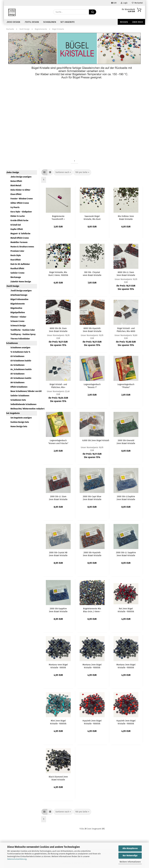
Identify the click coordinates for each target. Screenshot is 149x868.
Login (124, 3)
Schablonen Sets (18, 400)
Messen (124, 22)
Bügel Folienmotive (19, 299)
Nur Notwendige (130, 856)
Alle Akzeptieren (130, 848)
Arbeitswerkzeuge (19, 295)
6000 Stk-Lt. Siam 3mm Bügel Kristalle (126, 274)
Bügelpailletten (18, 313)
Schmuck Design (18, 326)
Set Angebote (68, 22)
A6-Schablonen (17, 383)
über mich (138, 22)
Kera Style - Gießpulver (21, 212)
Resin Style (16, 255)
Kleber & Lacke (18, 216)
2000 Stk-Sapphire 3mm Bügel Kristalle (58, 610)
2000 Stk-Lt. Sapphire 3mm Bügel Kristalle (126, 554)
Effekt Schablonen (19, 387)
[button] (44, 172)
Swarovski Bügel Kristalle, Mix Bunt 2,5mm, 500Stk (92, 218)
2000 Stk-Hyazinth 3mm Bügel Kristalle (92, 554)
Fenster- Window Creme (22, 199)
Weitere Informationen (130, 862)
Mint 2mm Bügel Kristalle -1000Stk (58, 722)
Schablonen (50, 22)
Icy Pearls (15, 207)
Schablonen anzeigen (20, 348)
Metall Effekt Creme (20, 238)
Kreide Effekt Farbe (19, 220)
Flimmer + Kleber (18, 317)
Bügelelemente (18, 304)
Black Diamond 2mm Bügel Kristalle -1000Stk (58, 778)
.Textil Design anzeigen (21, 291)
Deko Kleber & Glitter (20, 190)
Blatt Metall (16, 186)
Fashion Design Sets (20, 422)
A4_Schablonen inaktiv (21, 369)
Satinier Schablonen (20, 396)
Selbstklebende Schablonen (23, 404)
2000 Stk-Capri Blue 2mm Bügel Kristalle (92, 498)
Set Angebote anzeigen (21, 418)
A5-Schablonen (17, 374)
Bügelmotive (16, 308)
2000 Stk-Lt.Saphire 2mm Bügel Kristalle (126, 498)
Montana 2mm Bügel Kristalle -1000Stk (92, 666)
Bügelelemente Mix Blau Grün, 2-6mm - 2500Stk (92, 610)
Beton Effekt (16, 181)
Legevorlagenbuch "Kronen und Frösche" (58, 442)
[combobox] (63, 172)
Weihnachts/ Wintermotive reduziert (24, 409)
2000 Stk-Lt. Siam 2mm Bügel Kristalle (58, 498)
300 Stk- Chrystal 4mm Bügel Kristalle (92, 274)
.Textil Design (32, 22)
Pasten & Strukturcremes (22, 247)
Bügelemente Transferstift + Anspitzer (58, 218)
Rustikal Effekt (17, 269)
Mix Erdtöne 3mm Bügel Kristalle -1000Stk (126, 218)
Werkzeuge (16, 277)
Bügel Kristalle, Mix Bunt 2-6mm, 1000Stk (58, 274)
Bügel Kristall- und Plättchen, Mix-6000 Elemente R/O (126, 330)
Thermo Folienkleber (20, 339)
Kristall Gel (16, 225)
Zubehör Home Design (21, 282)
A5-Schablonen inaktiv (21, 378)
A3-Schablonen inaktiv (21, 361)
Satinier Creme (17, 273)
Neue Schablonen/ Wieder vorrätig (24, 391)
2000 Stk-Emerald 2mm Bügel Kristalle (126, 442)
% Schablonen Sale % (20, 352)
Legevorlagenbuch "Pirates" (126, 386)
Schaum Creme (17, 321)
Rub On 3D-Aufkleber (20, 264)
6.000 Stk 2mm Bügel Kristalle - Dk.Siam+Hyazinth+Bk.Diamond (96, 442)
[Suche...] (93, 12)
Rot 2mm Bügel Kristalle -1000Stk (126, 610)
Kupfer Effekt (17, 229)
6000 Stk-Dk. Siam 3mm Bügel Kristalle (58, 330)
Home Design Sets (19, 427)
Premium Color (17, 251)
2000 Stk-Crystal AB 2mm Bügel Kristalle (58, 554)
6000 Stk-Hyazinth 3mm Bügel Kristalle (92, 330)
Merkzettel (137, 3)
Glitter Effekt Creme (20, 203)
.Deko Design (13, 22)
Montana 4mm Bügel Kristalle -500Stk (58, 666)
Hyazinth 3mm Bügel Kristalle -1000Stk (126, 722)
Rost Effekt (16, 260)
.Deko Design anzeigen (21, 177)
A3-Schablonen (17, 356)
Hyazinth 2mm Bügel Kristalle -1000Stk (92, 722)
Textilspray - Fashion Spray (23, 334)
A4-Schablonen (17, 365)
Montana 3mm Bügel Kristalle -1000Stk (126, 666)
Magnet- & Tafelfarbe (20, 234)
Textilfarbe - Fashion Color (23, 330)
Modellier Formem (19, 242)
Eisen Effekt (16, 194)
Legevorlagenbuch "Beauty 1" (92, 386)
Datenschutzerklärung (17, 859)
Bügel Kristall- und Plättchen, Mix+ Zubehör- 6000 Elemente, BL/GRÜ (58, 386)
